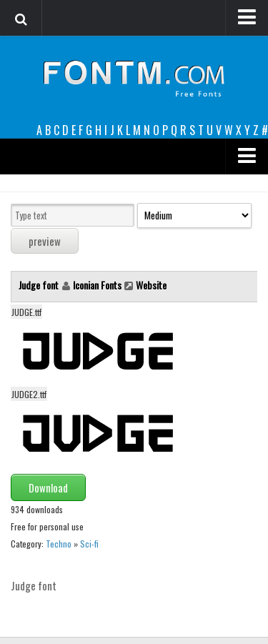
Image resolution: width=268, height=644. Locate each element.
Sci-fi (89, 544)
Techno (59, 544)
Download (48, 487)
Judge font (40, 285)
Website (151, 285)
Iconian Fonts (97, 285)
